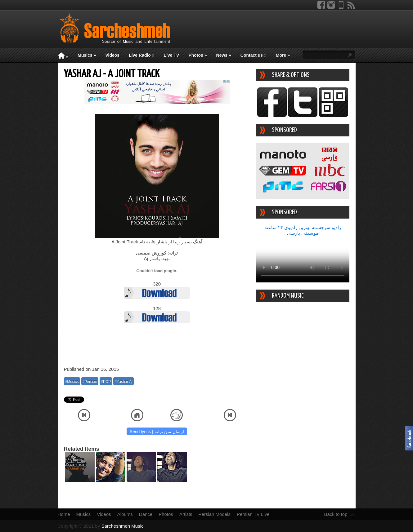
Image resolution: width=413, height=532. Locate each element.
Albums (125, 514)
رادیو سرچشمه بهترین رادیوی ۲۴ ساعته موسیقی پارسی (303, 230)
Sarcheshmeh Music (123, 526)
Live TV (172, 55)
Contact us (254, 55)
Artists (186, 514)
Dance (146, 514)
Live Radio (141, 55)
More (283, 55)
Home (64, 514)
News (224, 55)
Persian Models (215, 514)
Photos (198, 55)
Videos (112, 55)
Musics (87, 55)
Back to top (336, 514)
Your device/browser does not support (303, 259)
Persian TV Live (253, 514)
